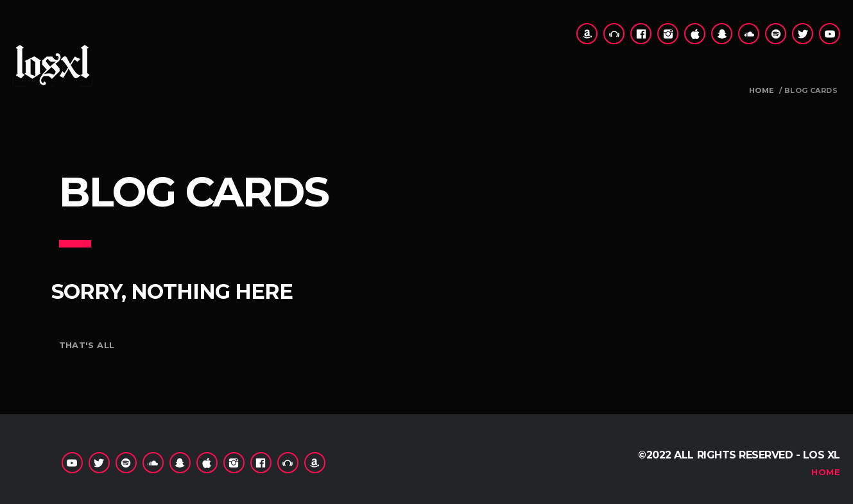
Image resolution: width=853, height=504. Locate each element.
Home (762, 91)
